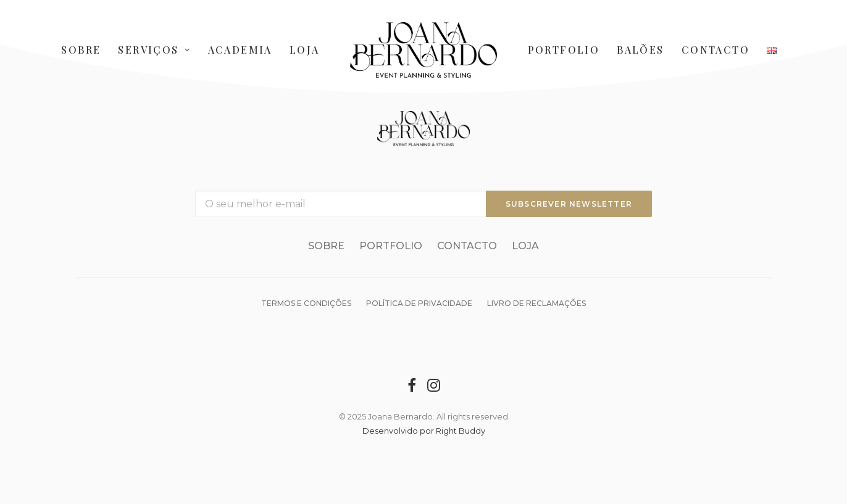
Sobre (81, 50)
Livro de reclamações (536, 303)
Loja (305, 50)
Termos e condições (306, 303)
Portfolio (564, 50)
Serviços (154, 50)
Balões (640, 50)
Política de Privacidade (419, 303)
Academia (240, 50)
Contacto (716, 50)
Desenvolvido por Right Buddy (424, 431)
